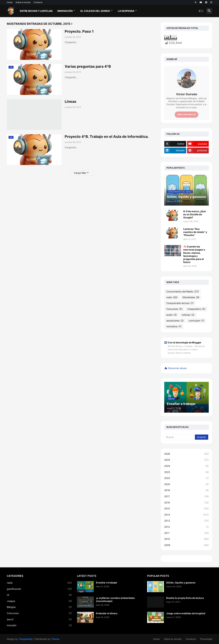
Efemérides (191, 297)
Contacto (38, 2)
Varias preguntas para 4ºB (88, 66)
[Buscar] (180, 437)
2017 (186, 496)
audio (172, 315)
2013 (186, 521)
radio (172, 297)
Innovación (65, 11)
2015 (186, 509)
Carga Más (80, 173)
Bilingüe (39, 607)
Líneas (70, 101)
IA (39, 595)
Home (10, 2)
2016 (186, 503)
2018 (186, 490)
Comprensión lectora (180, 303)
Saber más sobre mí (186, 114)
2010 (186, 539)
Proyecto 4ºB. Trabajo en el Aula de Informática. (107, 137)
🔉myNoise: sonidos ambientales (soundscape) (115, 599)
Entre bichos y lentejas (36, 11)
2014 (186, 515)
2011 (186, 533)
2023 (186, 472)
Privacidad (206, 639)
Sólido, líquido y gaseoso (181, 583)
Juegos (39, 601)
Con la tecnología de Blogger (183, 342)
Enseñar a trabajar (107, 583)
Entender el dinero (107, 613)
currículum (196, 321)
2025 (186, 460)
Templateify (26, 639)
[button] (201, 11)
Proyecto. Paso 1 (79, 31)
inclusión (39, 625)
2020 (186, 484)
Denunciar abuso (177, 368)
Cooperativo (196, 309)
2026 (186, 454)
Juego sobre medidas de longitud (186, 613)
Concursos (174, 309)
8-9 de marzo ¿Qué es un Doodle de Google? (194, 214)
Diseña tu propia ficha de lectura (185, 598)
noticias (188, 315)
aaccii (39, 619)
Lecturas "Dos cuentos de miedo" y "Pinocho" (195, 232)
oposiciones (175, 321)
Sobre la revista (23, 2)
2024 (186, 466)
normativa (174, 326)
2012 (186, 527)
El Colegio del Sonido (95, 11)
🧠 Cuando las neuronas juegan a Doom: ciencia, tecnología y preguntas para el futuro (194, 254)
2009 (186, 545)
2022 (186, 478)
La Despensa (126, 11)
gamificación (39, 589)
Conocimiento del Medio (183, 292)
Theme (55, 639)
